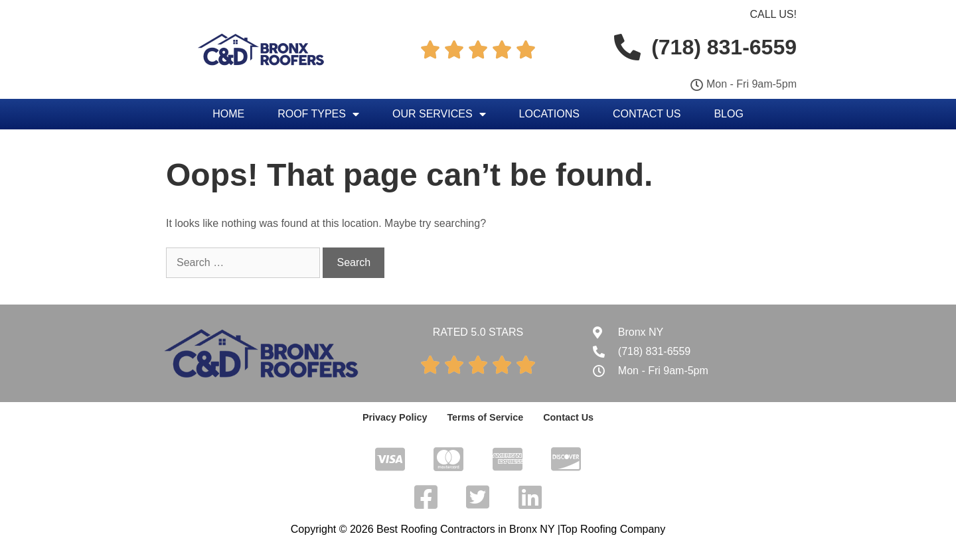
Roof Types (318, 114)
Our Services (439, 114)
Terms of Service (485, 417)
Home (228, 114)
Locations (549, 114)
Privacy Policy (397, 417)
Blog (728, 114)
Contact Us (647, 114)
